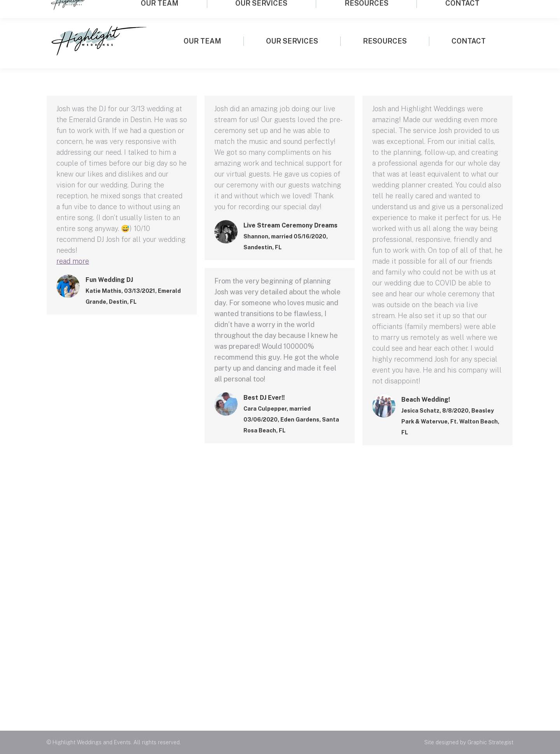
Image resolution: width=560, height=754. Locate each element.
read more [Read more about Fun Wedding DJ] (73, 261)
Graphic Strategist (490, 742)
